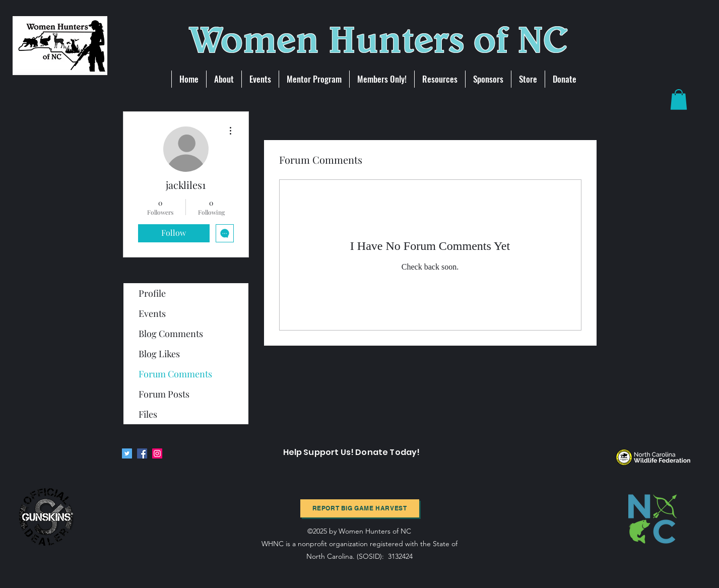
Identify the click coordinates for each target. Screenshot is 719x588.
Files (148, 414)
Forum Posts (164, 394)
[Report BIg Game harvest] (360, 508)
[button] (679, 100)
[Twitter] (127, 453)
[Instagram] (157, 453)
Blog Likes (159, 354)
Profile (152, 293)
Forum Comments (175, 374)
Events (152, 313)
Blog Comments (171, 334)
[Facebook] (142, 453)
